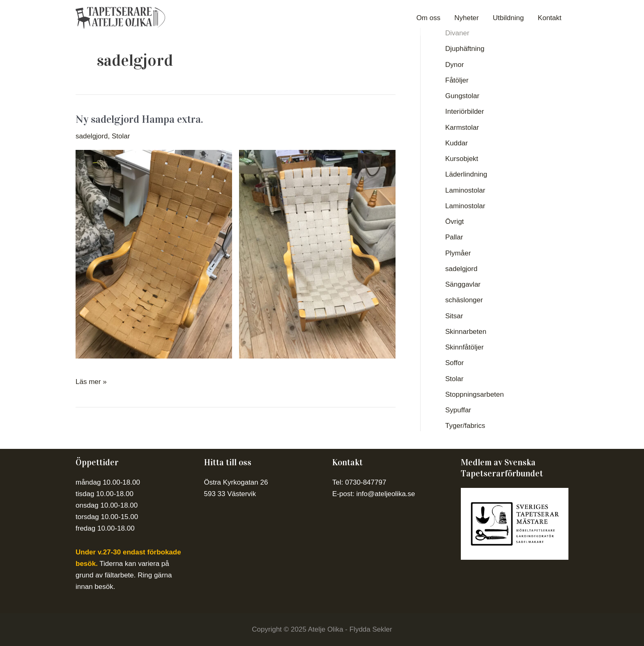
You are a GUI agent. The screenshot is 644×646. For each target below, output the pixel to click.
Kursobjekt (462, 159)
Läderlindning (466, 174)
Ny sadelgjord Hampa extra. (139, 119)
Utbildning (508, 18)
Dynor (454, 65)
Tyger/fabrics (465, 426)
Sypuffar (458, 410)
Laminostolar (465, 190)
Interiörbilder (465, 111)
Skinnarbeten (466, 332)
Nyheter (467, 18)
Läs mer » (91, 381)
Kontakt (550, 18)
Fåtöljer (457, 80)
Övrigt (454, 222)
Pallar (454, 237)
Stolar (121, 136)
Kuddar (457, 143)
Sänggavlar (463, 284)
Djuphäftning (465, 49)
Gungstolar (462, 96)
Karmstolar (462, 128)
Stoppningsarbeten (475, 394)
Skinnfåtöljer (465, 347)
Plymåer (458, 253)
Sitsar (454, 316)
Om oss (429, 18)
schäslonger (464, 300)
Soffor (454, 363)
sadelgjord (92, 136)
